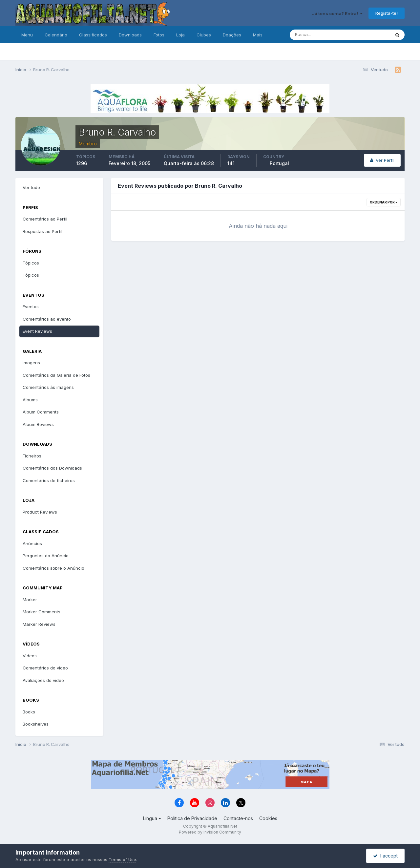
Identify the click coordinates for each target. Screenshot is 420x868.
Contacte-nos (238, 818)
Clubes (204, 35)
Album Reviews (38, 424)
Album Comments (41, 412)
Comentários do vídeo (45, 668)
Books (29, 712)
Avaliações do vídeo (43, 680)
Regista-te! (387, 13)
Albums (30, 400)
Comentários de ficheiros (49, 480)
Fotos (159, 35)
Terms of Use (122, 859)
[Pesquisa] (319, 35)
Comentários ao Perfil (45, 219)
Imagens (31, 363)
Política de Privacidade (192, 818)
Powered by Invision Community (210, 832)
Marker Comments (42, 612)
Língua (152, 818)
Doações (232, 35)
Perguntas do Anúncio (46, 556)
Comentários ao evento (47, 319)
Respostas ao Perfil (42, 231)
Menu (27, 35)
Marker (30, 600)
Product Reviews (40, 512)
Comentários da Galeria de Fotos (56, 375)
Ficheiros (32, 456)
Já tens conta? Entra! (337, 13)
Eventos (31, 307)
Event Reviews (37, 331)
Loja (180, 35)
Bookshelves (36, 724)
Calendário (56, 35)
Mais (258, 35)
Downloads (130, 35)
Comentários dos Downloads (52, 468)
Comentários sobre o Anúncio (53, 568)
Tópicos (31, 263)
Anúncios (32, 543)
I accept (385, 856)
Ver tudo (31, 187)
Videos (30, 656)
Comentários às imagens (48, 387)
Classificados (93, 35)
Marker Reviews (39, 624)
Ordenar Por (384, 202)
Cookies (268, 818)
